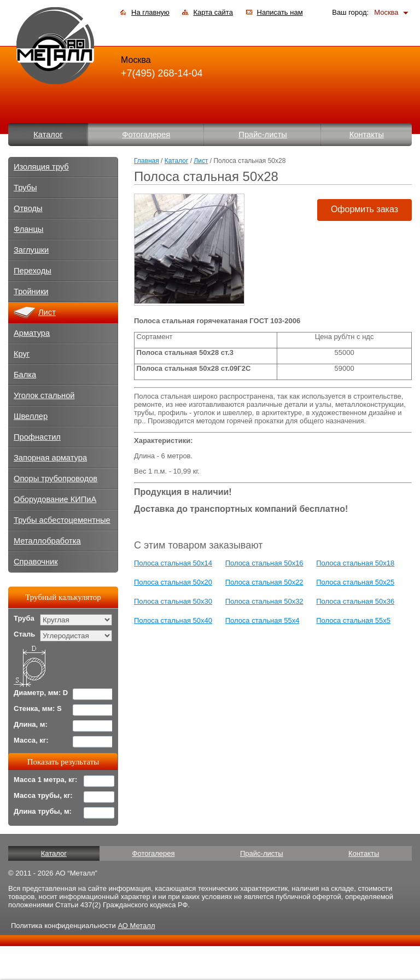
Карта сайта (213, 12)
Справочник (36, 562)
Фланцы (28, 229)
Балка (25, 375)
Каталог (48, 135)
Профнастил (37, 437)
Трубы (25, 188)
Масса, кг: (31, 740)
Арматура (32, 333)
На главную (150, 12)
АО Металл (136, 926)
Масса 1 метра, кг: (45, 780)
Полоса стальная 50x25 (355, 582)
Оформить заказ (364, 209)
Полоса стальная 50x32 (264, 601)
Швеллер (31, 416)
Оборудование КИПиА (55, 499)
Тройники (31, 291)
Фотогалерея (146, 135)
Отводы (28, 208)
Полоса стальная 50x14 (173, 563)
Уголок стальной (44, 395)
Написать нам (280, 12)
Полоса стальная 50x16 (264, 563)
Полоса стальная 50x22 (264, 582)
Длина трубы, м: (43, 811)
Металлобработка (47, 541)
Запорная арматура (50, 458)
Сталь (24, 634)
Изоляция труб (41, 167)
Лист (201, 161)
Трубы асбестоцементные (62, 520)
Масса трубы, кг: (43, 795)
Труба (24, 618)
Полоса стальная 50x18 (355, 563)
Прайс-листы (263, 135)
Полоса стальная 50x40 (173, 620)
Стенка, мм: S (38, 708)
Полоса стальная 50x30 (173, 601)
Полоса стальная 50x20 (173, 582)
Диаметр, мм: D (41, 693)
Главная (147, 161)
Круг (22, 354)
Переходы (33, 271)
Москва (386, 12)
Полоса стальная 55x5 (353, 620)
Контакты (367, 135)
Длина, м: (31, 724)
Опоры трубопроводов (56, 479)
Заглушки (31, 250)
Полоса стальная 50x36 (355, 601)
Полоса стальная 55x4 (262, 620)
